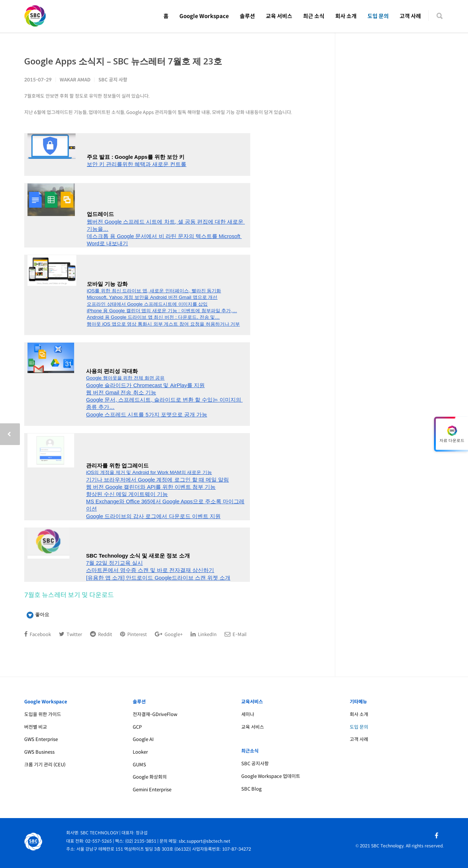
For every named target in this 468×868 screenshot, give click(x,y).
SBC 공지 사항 (113, 80)
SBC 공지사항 (255, 764)
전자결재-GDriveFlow (155, 714)
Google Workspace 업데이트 (271, 776)
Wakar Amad (75, 80)
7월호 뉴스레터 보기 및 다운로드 (69, 595)
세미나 (248, 714)
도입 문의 (378, 16)
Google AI (143, 739)
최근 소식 (314, 16)
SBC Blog (251, 789)
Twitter (71, 634)
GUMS (139, 765)
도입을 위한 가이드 (43, 714)
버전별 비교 (36, 727)
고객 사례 (410, 16)
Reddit (101, 634)
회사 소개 (346, 16)
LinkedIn (204, 634)
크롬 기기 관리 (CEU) (45, 765)
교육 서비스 (279, 16)
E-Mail (236, 634)
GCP (137, 727)
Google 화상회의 (150, 777)
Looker (140, 752)
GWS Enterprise (41, 739)
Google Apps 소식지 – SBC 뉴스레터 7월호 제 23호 (123, 61)
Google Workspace (204, 16)
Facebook (38, 634)
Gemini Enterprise (152, 790)
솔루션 (247, 16)
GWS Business (39, 752)
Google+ (169, 634)
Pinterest (133, 634)
